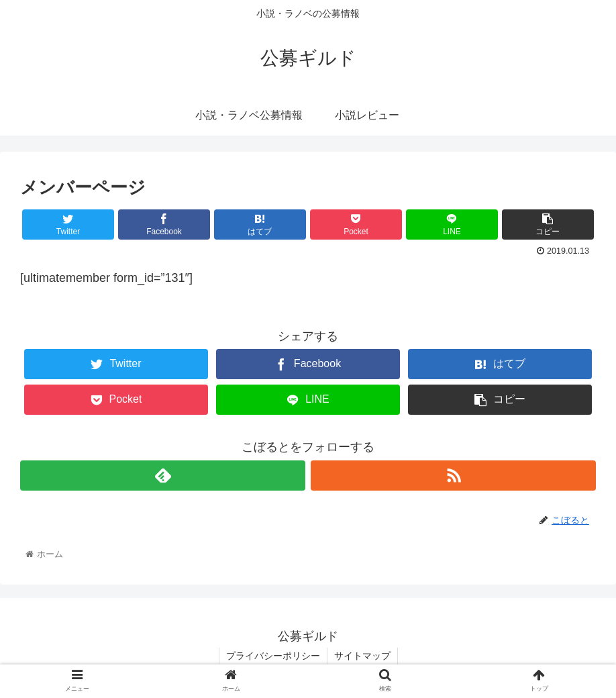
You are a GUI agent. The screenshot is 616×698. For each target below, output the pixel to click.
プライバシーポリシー (273, 656)
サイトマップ (362, 656)
